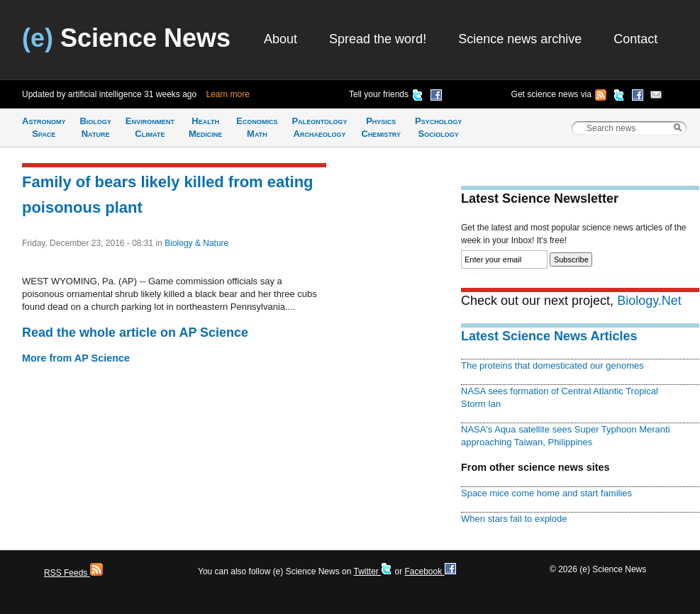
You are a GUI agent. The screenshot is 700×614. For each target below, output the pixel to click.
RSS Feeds (73, 573)
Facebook (430, 571)
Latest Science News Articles (549, 336)
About (280, 39)
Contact (635, 39)
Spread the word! (378, 39)
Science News (126, 38)
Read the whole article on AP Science (135, 333)
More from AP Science (76, 358)
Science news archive (520, 39)
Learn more (228, 94)
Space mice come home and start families (546, 493)
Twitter (373, 571)
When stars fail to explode (514, 519)
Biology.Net (649, 301)
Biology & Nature (196, 243)
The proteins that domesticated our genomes (552, 365)
